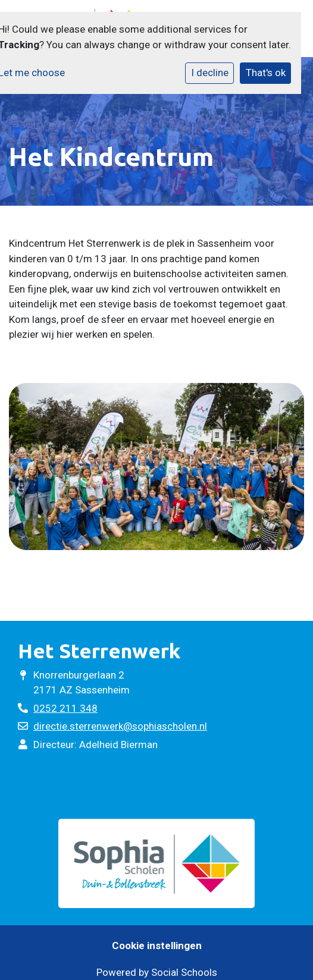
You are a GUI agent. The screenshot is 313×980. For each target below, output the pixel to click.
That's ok (266, 73)
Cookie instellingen (157, 946)
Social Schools (184, 972)
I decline (210, 73)
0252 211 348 (65, 708)
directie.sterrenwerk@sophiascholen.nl (120, 726)
